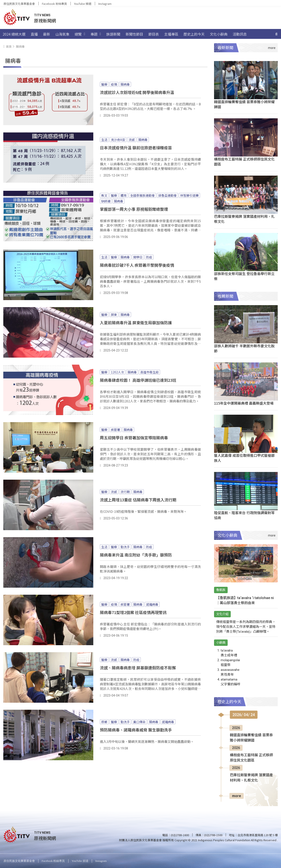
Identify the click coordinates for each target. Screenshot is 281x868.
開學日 (138, 257)
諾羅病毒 (152, 604)
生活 (104, 140)
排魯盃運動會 (168, 195)
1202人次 (117, 372)
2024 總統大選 (14, 34)
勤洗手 (125, 547)
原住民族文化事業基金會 (19, 4)
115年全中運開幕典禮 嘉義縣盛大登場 (244, 403)
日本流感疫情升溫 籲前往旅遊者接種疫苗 (136, 148)
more (237, 796)
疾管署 (115, 430)
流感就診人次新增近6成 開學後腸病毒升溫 (137, 92)
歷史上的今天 (194, 34)
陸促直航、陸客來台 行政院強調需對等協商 (244, 515)
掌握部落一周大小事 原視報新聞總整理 (134, 209)
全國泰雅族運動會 (142, 195)
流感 (132, 140)
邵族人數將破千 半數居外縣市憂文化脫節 (244, 348)
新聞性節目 (134, 34)
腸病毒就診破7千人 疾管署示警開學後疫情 (137, 265)
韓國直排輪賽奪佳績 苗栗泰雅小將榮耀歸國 (244, 104)
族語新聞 (113, 34)
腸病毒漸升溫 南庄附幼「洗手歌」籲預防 (136, 555)
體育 (124, 195)
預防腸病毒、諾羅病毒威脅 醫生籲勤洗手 (136, 730)
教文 (104, 195)
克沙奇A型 (118, 140)
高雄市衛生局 (150, 372)
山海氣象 (62, 34)
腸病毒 (125, 84)
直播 (34, 34)
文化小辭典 (219, 34)
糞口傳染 (139, 722)
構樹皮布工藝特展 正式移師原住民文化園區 (244, 161)
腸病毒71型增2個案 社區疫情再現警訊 (133, 612)
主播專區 (171, 34)
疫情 (114, 84)
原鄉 (104, 722)
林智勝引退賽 (189, 195)
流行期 (125, 492)
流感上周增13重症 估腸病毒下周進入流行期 (138, 500)
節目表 (154, 34)
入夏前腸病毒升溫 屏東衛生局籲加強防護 (136, 322)
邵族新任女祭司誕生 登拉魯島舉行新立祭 (244, 276)
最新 (47, 34)
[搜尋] (276, 34)
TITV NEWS (42, 15)
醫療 (104, 84)
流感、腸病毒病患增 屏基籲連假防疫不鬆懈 (138, 668)
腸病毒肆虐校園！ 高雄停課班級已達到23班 (138, 380)
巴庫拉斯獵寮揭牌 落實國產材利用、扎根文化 (244, 219)
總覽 (80, 34)
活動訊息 (240, 34)
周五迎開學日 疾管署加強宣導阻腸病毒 (134, 438)
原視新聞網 (45, 21)
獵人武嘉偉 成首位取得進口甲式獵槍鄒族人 (244, 458)
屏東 (114, 315)
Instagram (105, 4)
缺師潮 (106, 201)
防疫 (149, 257)
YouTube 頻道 (83, 4)
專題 (96, 34)
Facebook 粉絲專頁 (54, 4)
